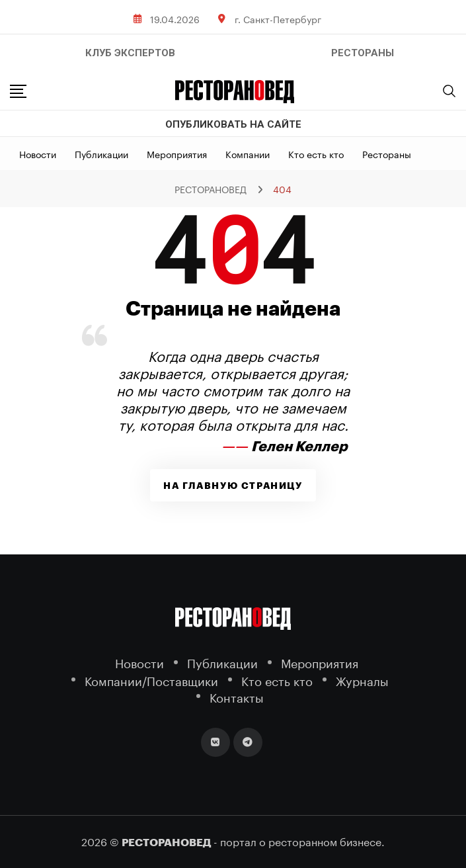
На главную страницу (233, 486)
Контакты (237, 696)
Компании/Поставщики (151, 680)
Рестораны (387, 153)
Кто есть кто (316, 153)
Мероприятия (177, 153)
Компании (248, 153)
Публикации (101, 153)
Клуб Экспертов (130, 53)
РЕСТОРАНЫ (363, 53)
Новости (38, 153)
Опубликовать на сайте (233, 124)
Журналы (362, 680)
